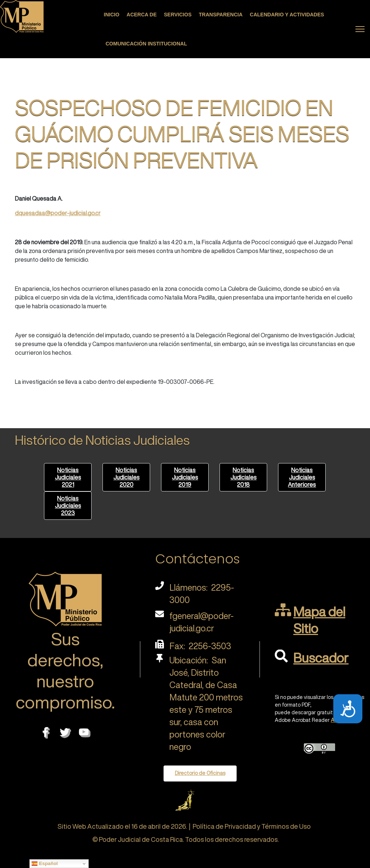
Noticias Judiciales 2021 (68, 477)
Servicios (178, 15)
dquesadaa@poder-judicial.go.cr (58, 213)
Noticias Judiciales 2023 (68, 506)
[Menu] (360, 29)
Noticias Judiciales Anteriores (302, 477)
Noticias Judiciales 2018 (244, 477)
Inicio (112, 15)
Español (45, 864)
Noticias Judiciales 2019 (185, 477)
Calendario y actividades (287, 15)
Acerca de (142, 15)
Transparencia (221, 15)
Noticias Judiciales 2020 (126, 477)
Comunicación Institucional (146, 44)
